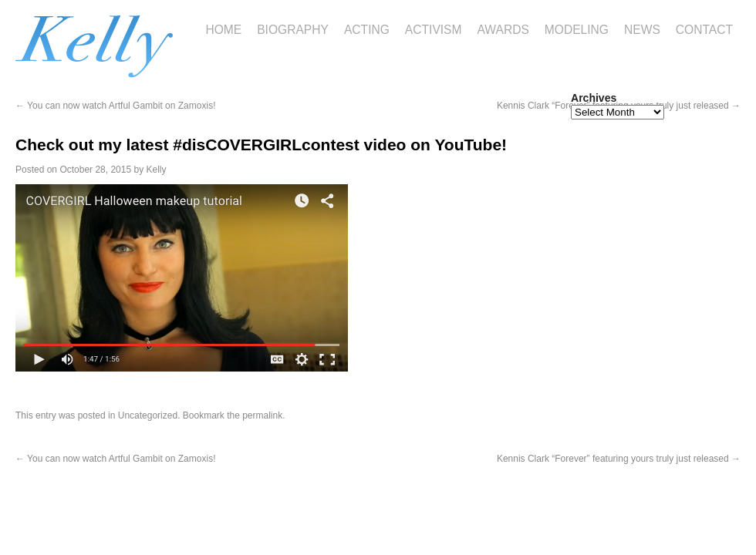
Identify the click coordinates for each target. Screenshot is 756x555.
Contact (704, 30)
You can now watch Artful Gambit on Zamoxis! (115, 106)
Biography (293, 30)
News (642, 30)
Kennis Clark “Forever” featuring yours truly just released (619, 459)
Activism (434, 30)
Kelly (157, 170)
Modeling (577, 30)
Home (223, 30)
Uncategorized (148, 415)
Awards (503, 30)
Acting (367, 30)
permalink (262, 415)
